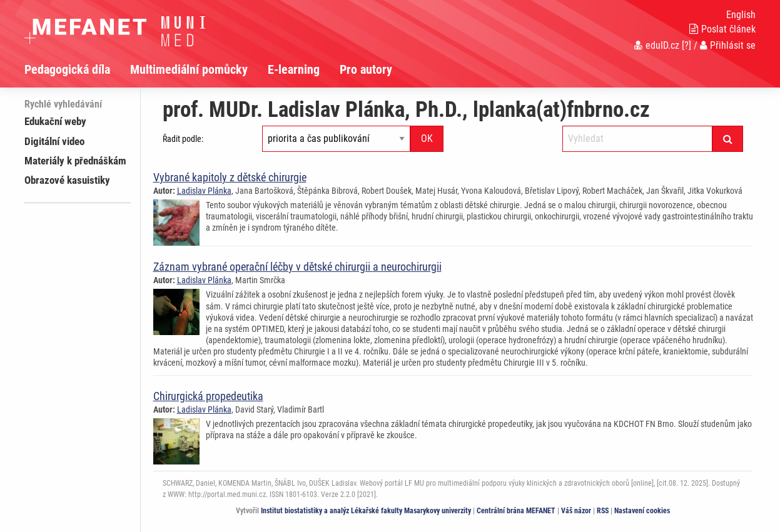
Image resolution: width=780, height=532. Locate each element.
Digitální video (54, 141)
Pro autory (366, 69)
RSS (603, 511)
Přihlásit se (728, 45)
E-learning (294, 69)
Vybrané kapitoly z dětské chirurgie (230, 177)
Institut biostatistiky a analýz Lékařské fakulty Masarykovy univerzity (366, 511)
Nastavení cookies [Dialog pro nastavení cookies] (642, 511)
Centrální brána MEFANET (516, 511)
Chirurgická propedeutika (208, 396)
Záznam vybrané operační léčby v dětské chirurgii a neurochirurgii (297, 267)
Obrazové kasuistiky (67, 180)
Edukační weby (55, 121)
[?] (686, 45)
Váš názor (576, 511)
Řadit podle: (183, 139)
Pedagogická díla (67, 69)
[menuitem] (77, 69)
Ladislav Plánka (204, 191)
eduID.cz (657, 45)
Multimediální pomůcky (189, 69)
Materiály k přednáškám (75, 161)
